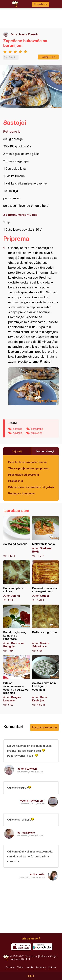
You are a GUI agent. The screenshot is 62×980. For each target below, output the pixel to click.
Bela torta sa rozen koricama (27, 462)
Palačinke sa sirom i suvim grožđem (45, 581)
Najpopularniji (45, 451)
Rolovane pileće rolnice (17, 581)
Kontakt (26, 959)
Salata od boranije (17, 537)
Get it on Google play (42, 947)
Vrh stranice (30, 938)
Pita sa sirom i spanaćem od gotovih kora (31, 487)
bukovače (37, 433)
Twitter (20, 967)
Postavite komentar (44, 727)
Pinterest (52, 967)
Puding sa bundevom (22, 493)
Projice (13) (16, 481)
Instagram (41, 967)
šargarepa (37, 429)
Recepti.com (6, 958)
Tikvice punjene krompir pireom (29, 468)
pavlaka (17, 433)
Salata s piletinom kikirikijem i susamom (45, 681)
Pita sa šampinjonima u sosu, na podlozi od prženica (17, 681)
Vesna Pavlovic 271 (32, 801)
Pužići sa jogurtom (45, 628)
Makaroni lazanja (45, 537)
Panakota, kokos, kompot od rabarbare (17, 628)
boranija (18, 429)
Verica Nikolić (26, 832)
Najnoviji (17, 451)
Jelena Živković (28, 34)
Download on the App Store (21, 947)
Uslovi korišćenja (48, 956)
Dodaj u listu (48, 57)
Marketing (15, 959)
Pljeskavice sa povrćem (24, 475)
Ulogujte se (41, 4)
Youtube (30, 967)
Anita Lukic (37, 874)
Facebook (10, 967)
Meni (31, 976)
